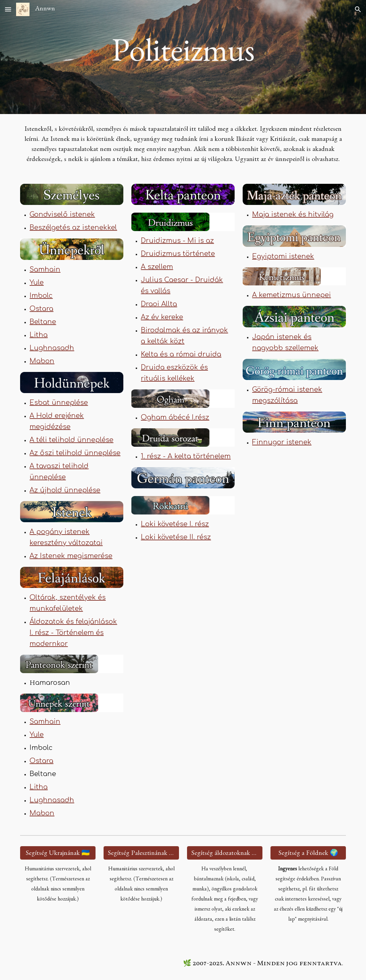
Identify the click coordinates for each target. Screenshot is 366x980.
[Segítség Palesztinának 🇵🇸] (141, 853)
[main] (183, 57)
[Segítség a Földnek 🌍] (308, 853)
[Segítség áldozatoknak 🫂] (225, 853)
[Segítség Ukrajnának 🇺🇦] (58, 853)
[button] (8, 9)
